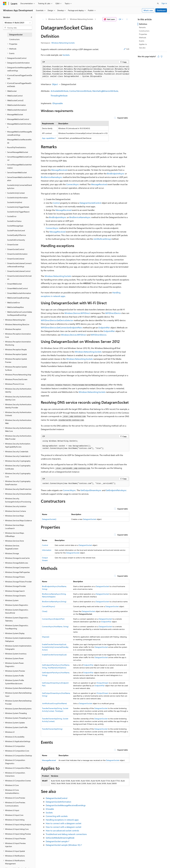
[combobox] (18, 23)
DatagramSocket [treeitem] (16, 35)
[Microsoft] (5, 3)
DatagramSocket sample (57, 841)
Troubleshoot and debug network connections (66, 834)
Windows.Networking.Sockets (82, 19)
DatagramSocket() (49, 519)
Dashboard (161, 10)
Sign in (164, 3)
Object (55, 84)
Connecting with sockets (57, 816)
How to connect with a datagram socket (63, 823)
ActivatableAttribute (59, 91)
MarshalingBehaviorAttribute (105, 91)
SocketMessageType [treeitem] (15, 226)
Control (56, 203)
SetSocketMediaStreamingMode (60, 838)
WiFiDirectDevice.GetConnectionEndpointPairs (62, 327)
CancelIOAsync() (49, 606)
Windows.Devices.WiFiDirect (77, 313)
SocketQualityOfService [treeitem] (17, 235)
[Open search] (158, 3)
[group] (85, 72)
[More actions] (127, 19)
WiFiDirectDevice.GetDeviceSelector (57, 320)
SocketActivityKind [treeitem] (15, 202)
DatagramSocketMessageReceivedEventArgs (66, 805)
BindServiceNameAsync (52, 177)
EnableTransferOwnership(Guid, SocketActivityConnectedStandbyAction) (55, 647)
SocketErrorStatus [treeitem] (14, 221)
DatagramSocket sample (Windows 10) (63, 845)
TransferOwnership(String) (52, 729)
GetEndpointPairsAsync (116, 490)
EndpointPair (104, 327)
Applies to (143, 44)
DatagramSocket (89, 519)
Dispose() (46, 637)
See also (142, 48)
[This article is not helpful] (162, 56)
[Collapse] (31, 17)
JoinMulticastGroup (102, 239)
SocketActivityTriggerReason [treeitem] (18, 212)
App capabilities (48, 138)
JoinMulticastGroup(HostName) (54, 703)
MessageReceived (59, 170)
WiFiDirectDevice (113, 313)
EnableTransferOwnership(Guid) (54, 655)
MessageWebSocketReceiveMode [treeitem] (19, 141)
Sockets (66, 55)
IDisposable (58, 103)
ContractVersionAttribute (80, 91)
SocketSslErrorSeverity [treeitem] (16, 240)
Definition (143, 24)
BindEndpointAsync (116, 173)
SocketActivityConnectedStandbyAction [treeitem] (19, 187)
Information (47, 550)
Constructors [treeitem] (14, 39)
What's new (148, 10)
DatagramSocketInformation (58, 802)
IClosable (50, 809)
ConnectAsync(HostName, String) (55, 626)
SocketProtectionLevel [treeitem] (16, 230)
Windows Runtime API (57, 19)
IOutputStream (102, 683)
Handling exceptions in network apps (62, 820)
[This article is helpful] (158, 56)
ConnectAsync (73, 184)
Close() (45, 611)
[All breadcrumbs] (43, 19)
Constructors (144, 31)
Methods (143, 38)
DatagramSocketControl (90, 203)
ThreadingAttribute (59, 96)
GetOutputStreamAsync (91, 490)
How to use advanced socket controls (62, 830)
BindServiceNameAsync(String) (54, 602)
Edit (127, 49)
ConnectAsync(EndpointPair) (53, 619)
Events (142, 41)
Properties (143, 34)
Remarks (142, 27)
